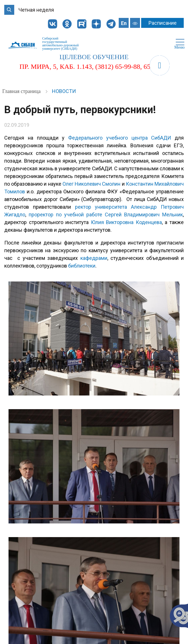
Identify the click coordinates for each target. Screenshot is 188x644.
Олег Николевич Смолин (91, 184)
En (124, 23)
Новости (64, 91)
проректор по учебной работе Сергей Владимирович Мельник (106, 215)
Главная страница (22, 91)
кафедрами (94, 258)
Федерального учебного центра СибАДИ (120, 138)
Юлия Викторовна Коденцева (126, 222)
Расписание (163, 23)
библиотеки (82, 266)
